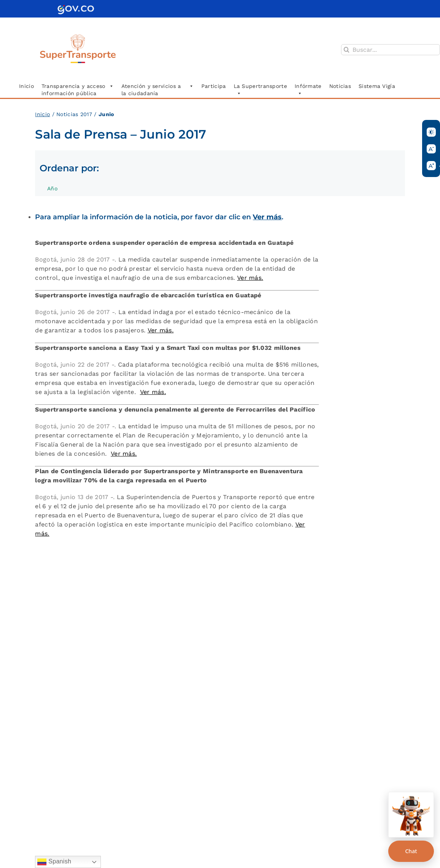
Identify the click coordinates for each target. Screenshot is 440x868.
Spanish (54, 862)
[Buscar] (347, 50)
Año (56, 191)
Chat (411, 851)
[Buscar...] (391, 50)
